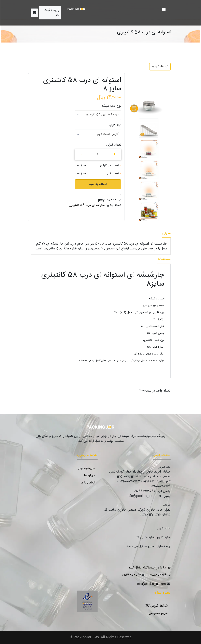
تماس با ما (88, 483)
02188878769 (157, 575)
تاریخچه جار (87, 468)
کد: (119, 200)
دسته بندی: (114, 205)
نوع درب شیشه (111, 106)
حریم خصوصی (158, 613)
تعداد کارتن (114, 145)
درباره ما (89, 475)
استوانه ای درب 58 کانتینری (87, 205)
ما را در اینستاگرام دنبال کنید (148, 568)
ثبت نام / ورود (160, 67)
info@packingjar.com (151, 584)
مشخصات (164, 259)
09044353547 (132, 575)
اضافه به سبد (98, 184)
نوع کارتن (115, 126)
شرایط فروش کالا (156, 606)
